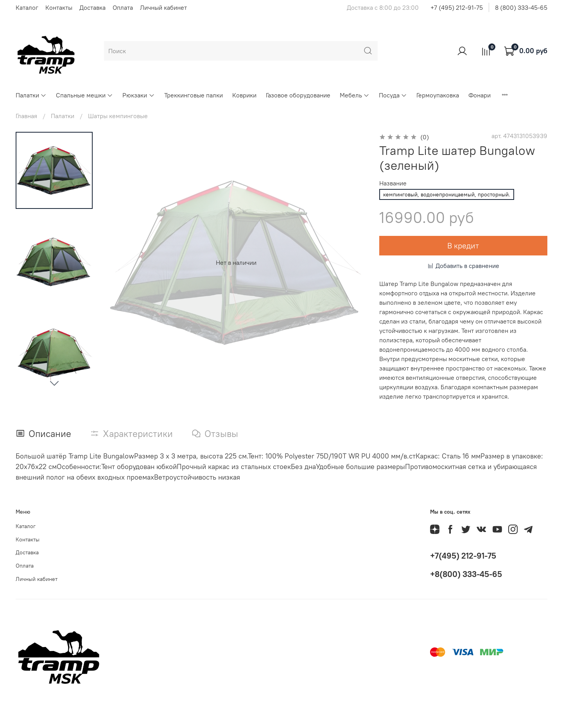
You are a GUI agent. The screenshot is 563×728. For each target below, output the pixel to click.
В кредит (463, 245)
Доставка (92, 7)
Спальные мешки (84, 95)
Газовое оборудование (298, 95)
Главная (26, 116)
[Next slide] (54, 383)
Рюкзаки (138, 95)
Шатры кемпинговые (118, 116)
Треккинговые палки (194, 95)
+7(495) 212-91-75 (463, 556)
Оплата (123, 7)
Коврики (244, 95)
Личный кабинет (163, 7)
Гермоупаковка (438, 95)
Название (393, 183)
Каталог (27, 7)
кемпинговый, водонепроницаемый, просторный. (447, 194)
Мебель (355, 95)
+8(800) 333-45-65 (466, 574)
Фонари (480, 95)
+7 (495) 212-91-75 (457, 7)
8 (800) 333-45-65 (521, 7)
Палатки (31, 95)
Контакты (59, 7)
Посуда (393, 95)
